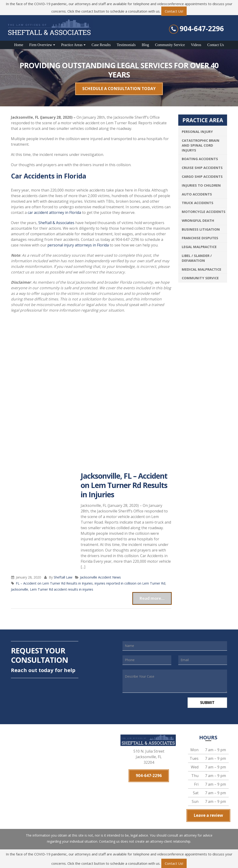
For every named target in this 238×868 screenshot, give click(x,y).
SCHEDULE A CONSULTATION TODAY (119, 89)
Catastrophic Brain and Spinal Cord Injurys (201, 145)
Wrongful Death (198, 220)
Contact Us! (174, 11)
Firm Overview (41, 45)
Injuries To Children (201, 185)
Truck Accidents (198, 203)
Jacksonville (20, 589)
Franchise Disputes (200, 238)
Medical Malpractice (202, 269)
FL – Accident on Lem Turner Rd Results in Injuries (54, 583)
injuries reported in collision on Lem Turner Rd (130, 583)
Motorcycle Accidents (204, 212)
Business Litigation (201, 229)
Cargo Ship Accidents (202, 176)
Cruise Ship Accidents (202, 168)
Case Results (101, 45)
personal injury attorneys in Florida (78, 245)
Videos (196, 45)
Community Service (170, 45)
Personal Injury (197, 131)
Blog (145, 45)
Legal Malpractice (199, 247)
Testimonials (126, 45)
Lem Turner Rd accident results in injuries (62, 589)
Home (19, 45)
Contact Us (216, 45)
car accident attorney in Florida (54, 212)
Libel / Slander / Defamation (197, 258)
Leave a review (208, 815)
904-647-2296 (202, 29)
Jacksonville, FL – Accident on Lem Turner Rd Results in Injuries (124, 485)
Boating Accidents (200, 159)
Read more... (152, 598)
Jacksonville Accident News (100, 577)
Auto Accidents (197, 194)
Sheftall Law (63, 577)
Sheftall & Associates (56, 223)
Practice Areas (72, 45)
